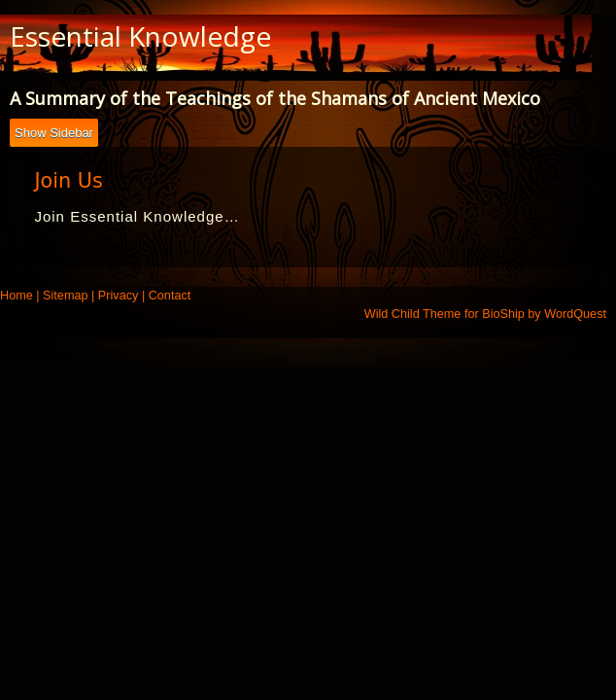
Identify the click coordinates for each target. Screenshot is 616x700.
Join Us (68, 181)
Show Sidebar (54, 133)
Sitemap (65, 296)
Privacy (119, 296)
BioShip (503, 314)
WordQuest (575, 314)
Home (17, 296)
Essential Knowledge (140, 36)
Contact (170, 296)
